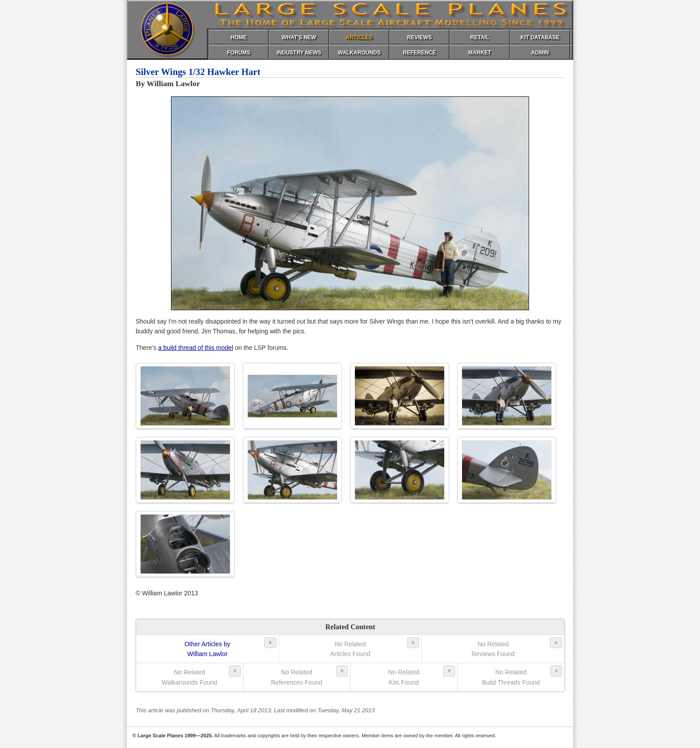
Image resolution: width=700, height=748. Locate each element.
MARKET (480, 53)
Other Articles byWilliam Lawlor (207, 649)
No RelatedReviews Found (493, 649)
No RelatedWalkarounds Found (190, 677)
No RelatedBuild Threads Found (511, 677)
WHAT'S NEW (299, 37)
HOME (239, 37)
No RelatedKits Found (404, 677)
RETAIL (479, 37)
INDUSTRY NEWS (299, 53)
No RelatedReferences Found (297, 677)
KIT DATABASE (540, 37)
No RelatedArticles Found (350, 649)
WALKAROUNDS (359, 53)
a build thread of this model (196, 348)
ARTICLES (359, 37)
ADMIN (540, 53)
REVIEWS (419, 37)
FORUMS (239, 53)
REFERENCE (419, 53)
